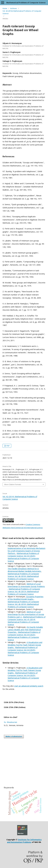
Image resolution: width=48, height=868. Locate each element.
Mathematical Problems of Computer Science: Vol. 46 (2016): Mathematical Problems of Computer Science (23, 576)
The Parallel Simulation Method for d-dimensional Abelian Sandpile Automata (24, 570)
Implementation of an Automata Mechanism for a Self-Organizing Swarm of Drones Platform (26, 551)
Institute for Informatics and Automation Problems (24, 841)
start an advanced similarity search (29, 686)
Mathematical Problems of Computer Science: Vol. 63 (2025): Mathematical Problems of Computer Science (23, 557)
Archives (14, 8)
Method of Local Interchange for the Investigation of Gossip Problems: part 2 (26, 614)
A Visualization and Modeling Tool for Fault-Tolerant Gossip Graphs (25, 645)
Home (5, 8)
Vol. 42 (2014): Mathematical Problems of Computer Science (22, 12)
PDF (8, 446)
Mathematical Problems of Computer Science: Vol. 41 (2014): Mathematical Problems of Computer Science (27, 621)
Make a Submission (14, 736)
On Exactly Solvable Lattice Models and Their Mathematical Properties (25, 630)
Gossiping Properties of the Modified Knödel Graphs (26, 598)
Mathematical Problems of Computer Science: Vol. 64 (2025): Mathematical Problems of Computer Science (24, 636)
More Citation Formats (13, 484)
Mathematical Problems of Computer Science (26, 3)
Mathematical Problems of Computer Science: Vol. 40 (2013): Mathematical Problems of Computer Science (24, 591)
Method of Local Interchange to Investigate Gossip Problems (26, 585)
